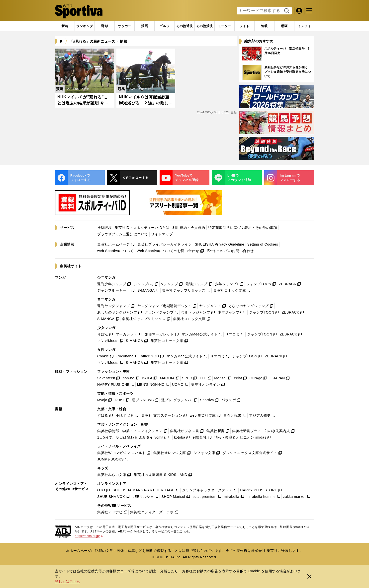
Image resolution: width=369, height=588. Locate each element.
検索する (286, 11)
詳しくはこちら (68, 582)
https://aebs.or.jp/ (89, 536)
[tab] (105, 26)
